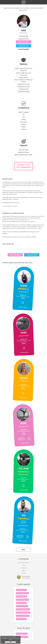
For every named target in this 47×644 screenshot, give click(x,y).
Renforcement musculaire (23, 155)
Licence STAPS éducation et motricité (23, 70)
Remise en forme (23, 152)
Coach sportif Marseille (22, 593)
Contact (24, 573)
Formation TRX (24, 89)
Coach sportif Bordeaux (23, 616)
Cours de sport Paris (22, 634)
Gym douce (23, 122)
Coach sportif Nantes (22, 606)
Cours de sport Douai (22, 637)
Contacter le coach (23, 46)
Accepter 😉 (8, 642)
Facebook (24, 568)
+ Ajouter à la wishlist (23, 307)
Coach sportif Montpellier (23, 613)
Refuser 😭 (13, 642)
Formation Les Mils (24, 84)
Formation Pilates (23, 87)
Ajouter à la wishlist (24, 49)
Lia (23, 115)
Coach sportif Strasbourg (23, 609)
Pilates (23, 124)
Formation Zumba (23, 92)
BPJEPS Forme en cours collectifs (24, 74)
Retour (23, 550)
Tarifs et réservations (24, 42)
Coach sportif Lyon (21, 596)
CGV (23, 565)
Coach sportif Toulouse (22, 600)
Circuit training (24, 112)
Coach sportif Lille (21, 619)
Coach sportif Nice (21, 603)
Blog (23, 571)
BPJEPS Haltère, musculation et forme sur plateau (24, 80)
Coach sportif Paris (21, 590)
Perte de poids (23, 150)
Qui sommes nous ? (24, 562)
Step (23, 117)
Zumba (23, 120)
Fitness (23, 127)
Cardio (23, 129)
